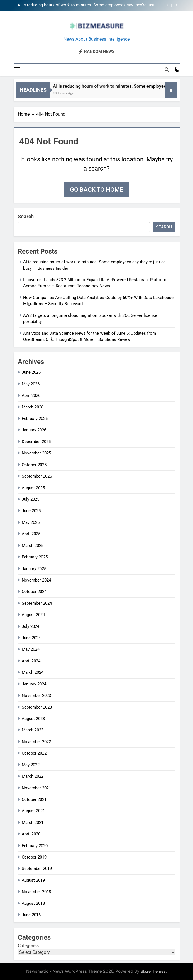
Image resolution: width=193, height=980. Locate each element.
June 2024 (31, 638)
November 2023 (36, 696)
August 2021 (33, 811)
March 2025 (33, 546)
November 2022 (36, 742)
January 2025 (34, 569)
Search (26, 216)
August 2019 (33, 880)
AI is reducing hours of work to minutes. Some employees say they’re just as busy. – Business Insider (86, 5)
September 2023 (37, 707)
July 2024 (30, 626)
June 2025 (31, 511)
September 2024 (37, 603)
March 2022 (33, 776)
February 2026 (35, 419)
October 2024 (34, 592)
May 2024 (31, 649)
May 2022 (31, 765)
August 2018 (33, 903)
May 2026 (31, 384)
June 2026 (31, 372)
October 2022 (34, 753)
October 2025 (34, 465)
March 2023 (33, 730)
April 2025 (31, 534)
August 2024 (33, 615)
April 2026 (31, 395)
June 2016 (31, 915)
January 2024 (34, 684)
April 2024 (31, 661)
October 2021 (34, 799)
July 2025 (30, 499)
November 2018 (36, 892)
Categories (28, 946)
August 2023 (33, 719)
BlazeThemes (153, 971)
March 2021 (33, 823)
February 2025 (35, 557)
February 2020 (35, 846)
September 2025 (37, 476)
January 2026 (34, 430)
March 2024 (33, 672)
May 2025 (31, 522)
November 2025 (36, 453)
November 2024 (36, 580)
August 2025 (33, 488)
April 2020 (31, 834)
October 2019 (34, 857)
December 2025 (36, 442)
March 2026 (33, 407)
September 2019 (37, 869)
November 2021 (36, 788)
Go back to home (97, 190)
